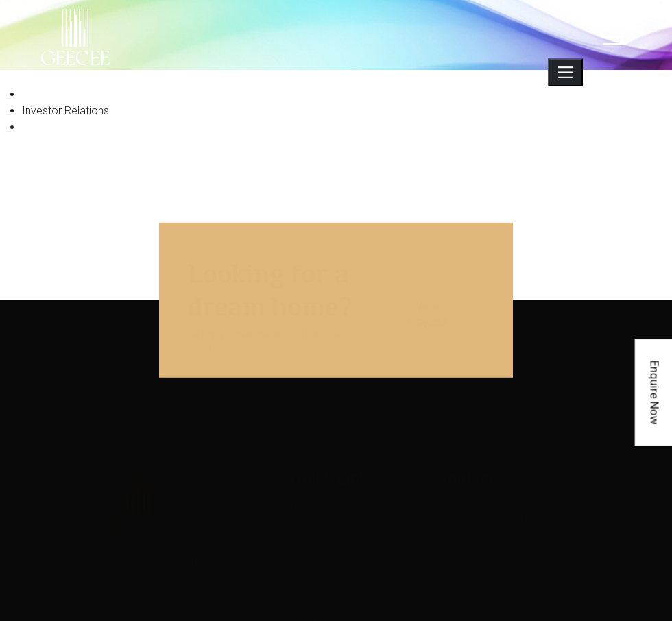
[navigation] (614, 37)
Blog (301, 558)
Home (304, 498)
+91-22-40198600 (471, 575)
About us (310, 518)
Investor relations (324, 538)
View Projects (428, 305)
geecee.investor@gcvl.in (483, 556)
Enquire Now (655, 392)
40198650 (532, 575)
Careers (307, 578)
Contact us (313, 598)
